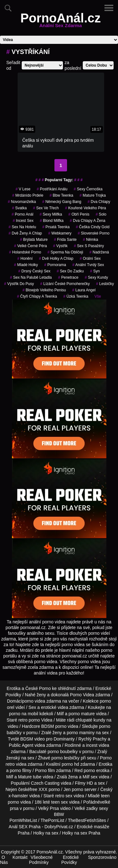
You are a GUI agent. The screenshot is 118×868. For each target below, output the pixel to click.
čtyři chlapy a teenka (37, 296)
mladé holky (26, 265)
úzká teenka (76, 296)
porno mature (82, 714)
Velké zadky (86, 808)
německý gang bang (62, 202)
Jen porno (73, 789)
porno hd (70, 764)
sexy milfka (51, 214)
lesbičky (105, 284)
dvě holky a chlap (56, 259)
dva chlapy (99, 202)
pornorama (55, 265)
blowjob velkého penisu (44, 290)
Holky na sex (46, 833)
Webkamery (60, 233)
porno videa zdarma (42, 701)
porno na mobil (24, 714)
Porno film (45, 770)
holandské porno (25, 252)
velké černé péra (31, 246)
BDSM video (33, 739)
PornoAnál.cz (61, 22)
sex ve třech (46, 208)
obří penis (79, 214)
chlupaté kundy (90, 720)
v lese (23, 189)
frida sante (65, 240)
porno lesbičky (65, 758)
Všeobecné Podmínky (41, 860)
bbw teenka (62, 195)
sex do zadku (70, 271)
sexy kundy (96, 277)
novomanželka (22, 202)
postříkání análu (52, 189)
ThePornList (52, 820)
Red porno (85, 770)
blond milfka (51, 221)
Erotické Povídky (70, 860)
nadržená (99, 252)
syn (95, 271)
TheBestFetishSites (87, 820)
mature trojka (93, 195)
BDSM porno (54, 726)
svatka (19, 208)
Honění (25, 259)
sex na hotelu (22, 227)
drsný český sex (34, 271)
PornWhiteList (23, 820)
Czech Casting (45, 783)
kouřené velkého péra (86, 208)
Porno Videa (82, 695)
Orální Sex (90, 259)
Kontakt (20, 857)
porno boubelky (63, 752)
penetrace (68, 277)
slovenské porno (94, 233)
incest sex (23, 221)
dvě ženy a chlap (25, 233)
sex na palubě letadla (31, 277)
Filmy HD (84, 783)
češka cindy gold (93, 227)
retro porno (29, 720)
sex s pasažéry (89, 246)
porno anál (22, 214)
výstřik (60, 246)
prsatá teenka (56, 227)
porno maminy (81, 733)
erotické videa (54, 707)
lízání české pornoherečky (65, 284)
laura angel (84, 290)
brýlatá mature (34, 240)
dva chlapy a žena (88, 221)
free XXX (39, 789)
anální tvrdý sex (88, 265)
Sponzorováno (102, 857)
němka (91, 240)
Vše (98, 296)
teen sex (60, 802)
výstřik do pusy (19, 284)
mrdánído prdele (28, 195)
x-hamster (18, 796)
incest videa (98, 745)
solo (101, 214)
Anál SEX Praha (25, 827)
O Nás (4, 860)
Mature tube (30, 777)
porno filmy (20, 770)
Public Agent (21, 745)
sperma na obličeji (65, 252)
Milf (86, 777)
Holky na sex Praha (81, 833)
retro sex (64, 796)
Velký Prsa (48, 808)
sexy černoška (88, 189)
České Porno (38, 688)
